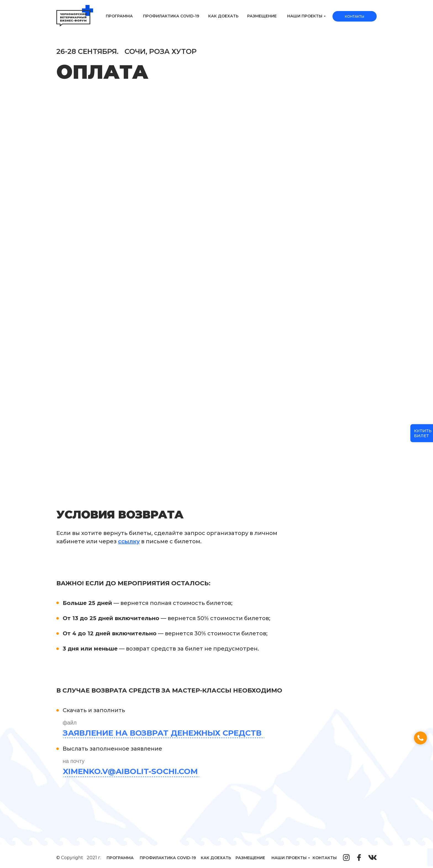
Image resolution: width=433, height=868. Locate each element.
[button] (420, 738)
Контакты (355, 16)
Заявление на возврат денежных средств (162, 733)
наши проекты (305, 16)
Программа (119, 16)
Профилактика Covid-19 (171, 16)
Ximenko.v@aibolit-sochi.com (130, 771)
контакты (325, 858)
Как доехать (223, 16)
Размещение (262, 16)
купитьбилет (423, 433)
